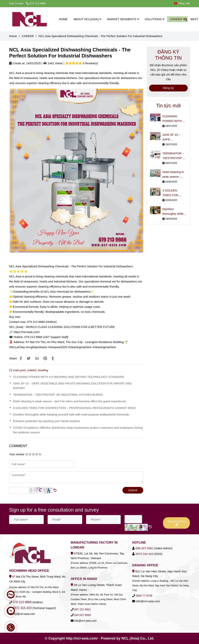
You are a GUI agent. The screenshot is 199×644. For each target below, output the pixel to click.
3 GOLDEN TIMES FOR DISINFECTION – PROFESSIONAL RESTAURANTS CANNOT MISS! (74, 408)
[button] (183, 3)
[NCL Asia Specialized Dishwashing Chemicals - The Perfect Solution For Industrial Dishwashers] (30, 19)
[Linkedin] (37, 358)
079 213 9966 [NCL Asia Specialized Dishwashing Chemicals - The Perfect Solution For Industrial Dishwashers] (36, 3)
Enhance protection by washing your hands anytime (46, 421)
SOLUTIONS (154, 19)
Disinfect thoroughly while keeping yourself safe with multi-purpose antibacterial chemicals (71, 414)
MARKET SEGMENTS (123, 19)
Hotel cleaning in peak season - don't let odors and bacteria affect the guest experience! (70, 401)
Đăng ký (168, 88)
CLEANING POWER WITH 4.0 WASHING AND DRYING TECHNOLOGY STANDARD (69, 377)
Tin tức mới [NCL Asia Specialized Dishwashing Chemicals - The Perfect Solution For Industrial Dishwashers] (168, 106)
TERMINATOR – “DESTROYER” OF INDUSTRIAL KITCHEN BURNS (58, 395)
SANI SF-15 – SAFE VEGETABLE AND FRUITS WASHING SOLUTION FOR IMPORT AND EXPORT (72, 386)
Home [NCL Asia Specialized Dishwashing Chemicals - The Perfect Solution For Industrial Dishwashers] (13, 36)
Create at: (17, 63)
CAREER (177, 19)
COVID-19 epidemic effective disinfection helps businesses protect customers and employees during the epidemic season (78, 430)
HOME (63, 19)
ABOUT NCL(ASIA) (87, 19)
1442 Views (53, 63)
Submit (133, 490)
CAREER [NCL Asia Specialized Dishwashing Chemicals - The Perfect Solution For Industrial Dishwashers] (28, 36)
